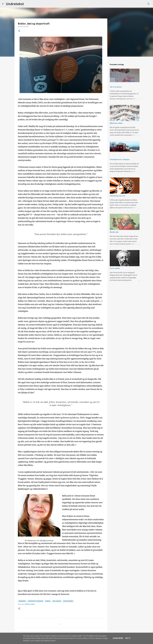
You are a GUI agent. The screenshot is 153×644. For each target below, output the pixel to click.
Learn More (118, 638)
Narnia (48, 601)
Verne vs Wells (115, 268)
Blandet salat (114, 232)
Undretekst (15, 4)
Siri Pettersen (68, 601)
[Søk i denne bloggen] (140, 4)
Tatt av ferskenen (116, 87)
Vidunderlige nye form (117, 196)
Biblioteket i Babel (116, 123)
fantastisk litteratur (35, 601)
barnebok (22, 601)
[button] (19, 31)
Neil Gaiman (57, 601)
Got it (128, 638)
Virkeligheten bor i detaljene (120, 159)
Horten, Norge (30, 604)
